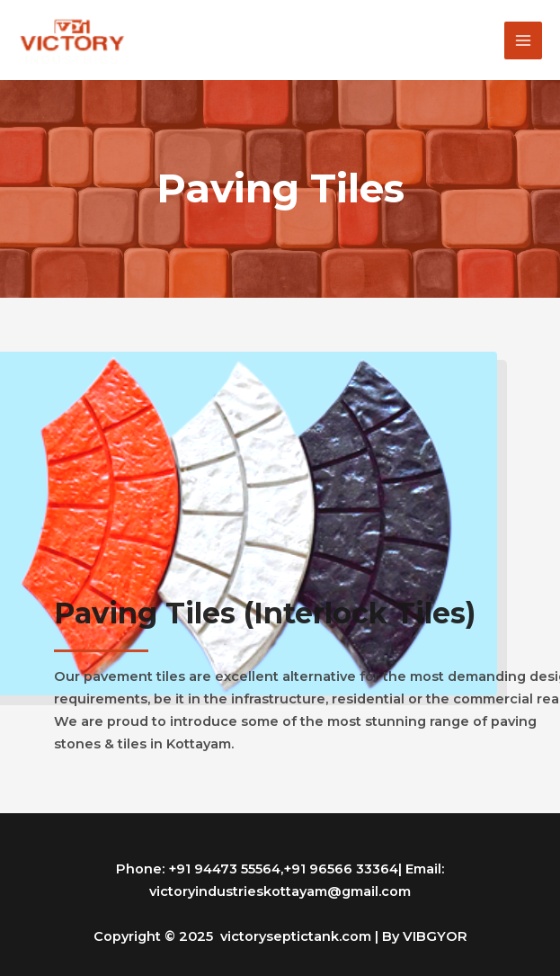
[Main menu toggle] (523, 40)
